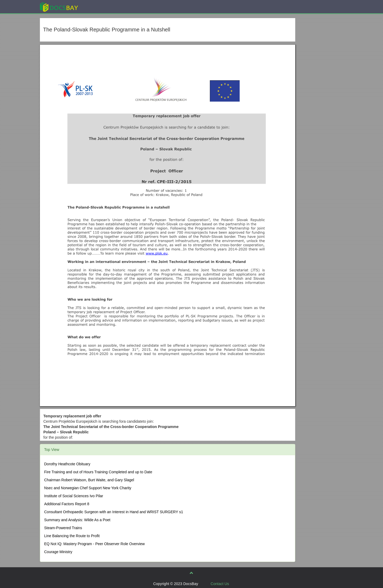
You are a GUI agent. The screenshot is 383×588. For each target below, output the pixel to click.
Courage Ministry (58, 552)
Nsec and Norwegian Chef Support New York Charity (88, 488)
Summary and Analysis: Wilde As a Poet (77, 520)
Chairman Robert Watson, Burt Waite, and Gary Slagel (89, 480)
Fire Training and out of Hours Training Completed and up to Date (98, 472)
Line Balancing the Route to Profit (72, 536)
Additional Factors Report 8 (67, 504)
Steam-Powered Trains (63, 528)
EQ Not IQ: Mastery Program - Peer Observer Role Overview (94, 544)
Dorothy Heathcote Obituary (67, 464)
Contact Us (220, 584)
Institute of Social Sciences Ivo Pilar (74, 496)
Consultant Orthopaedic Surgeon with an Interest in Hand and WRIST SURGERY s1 (114, 512)
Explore (99, 7)
